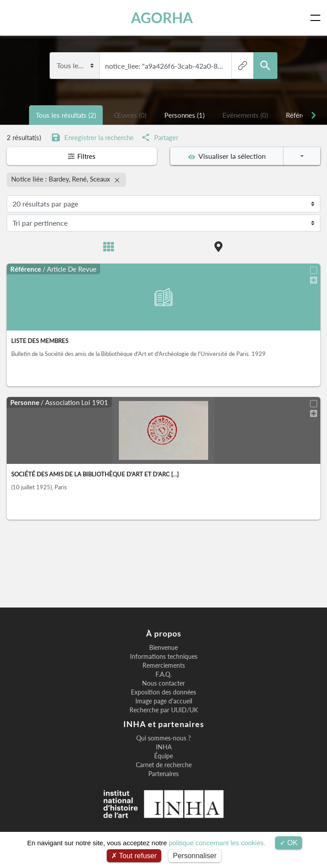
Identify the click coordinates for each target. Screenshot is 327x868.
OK (289, 843)
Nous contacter (163, 683)
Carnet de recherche (164, 765)
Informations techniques (164, 657)
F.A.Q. (163, 674)
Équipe (163, 756)
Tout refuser (134, 856)
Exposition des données (163, 692)
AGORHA (162, 18)
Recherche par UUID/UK (164, 710)
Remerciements (164, 665)
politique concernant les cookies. (217, 843)
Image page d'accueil (164, 701)
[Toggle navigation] (317, 18)
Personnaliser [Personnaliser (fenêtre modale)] (195, 856)
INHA (164, 747)
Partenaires (163, 774)
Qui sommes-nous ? (163, 738)
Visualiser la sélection (227, 156)
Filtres (82, 156)
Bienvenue (163, 648)
